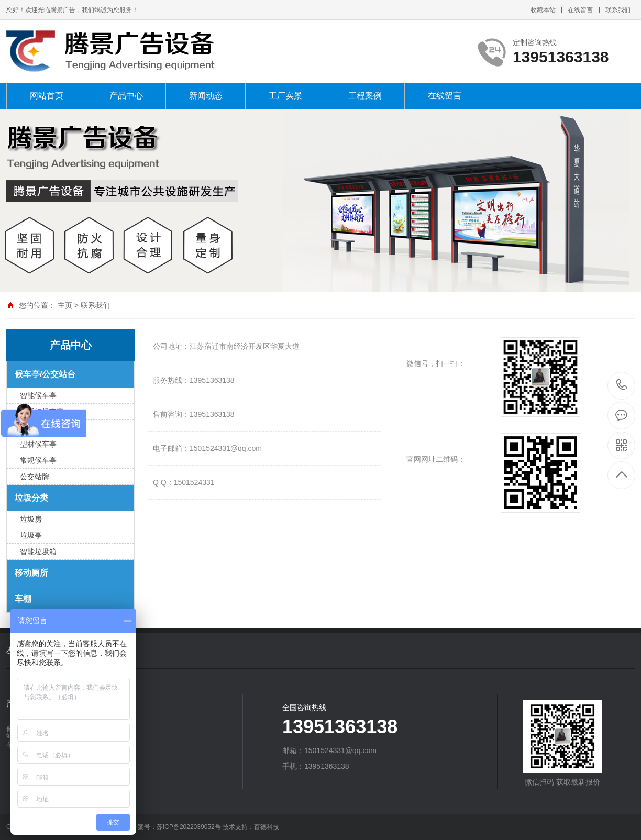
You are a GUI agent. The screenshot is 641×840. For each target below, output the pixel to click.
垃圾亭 (31, 535)
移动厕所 (31, 573)
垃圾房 (31, 519)
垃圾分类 (31, 498)
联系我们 (618, 10)
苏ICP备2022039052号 (189, 827)
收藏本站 (543, 10)
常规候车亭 (38, 460)
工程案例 (365, 96)
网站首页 (47, 96)
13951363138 (622, 385)
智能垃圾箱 (38, 551)
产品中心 (126, 96)
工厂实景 (285, 96)
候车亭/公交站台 (45, 374)
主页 (65, 305)
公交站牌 (35, 477)
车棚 (23, 599)
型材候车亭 (38, 444)
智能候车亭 (38, 395)
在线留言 (580, 10)
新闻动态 (206, 96)
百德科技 (267, 827)
